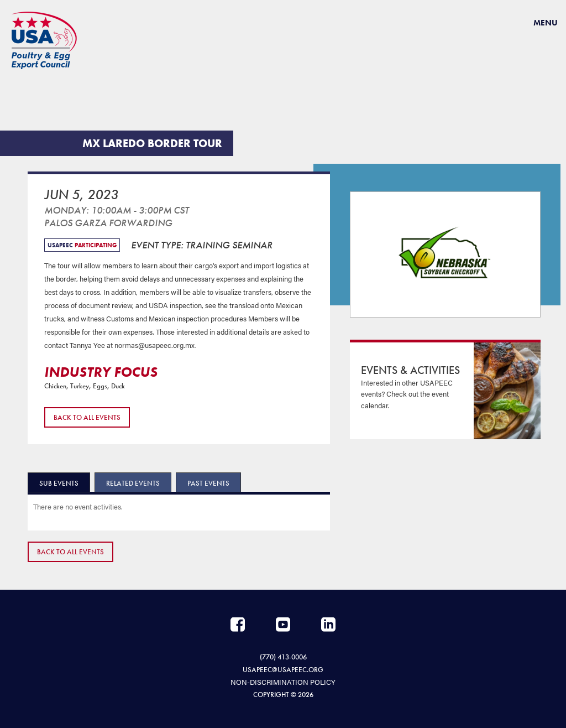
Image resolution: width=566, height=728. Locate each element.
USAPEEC (44, 40)
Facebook (238, 625)
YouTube (283, 625)
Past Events (208, 483)
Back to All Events (87, 417)
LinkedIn (328, 625)
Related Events (133, 483)
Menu (546, 23)
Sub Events (59, 483)
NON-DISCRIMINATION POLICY (283, 681)
